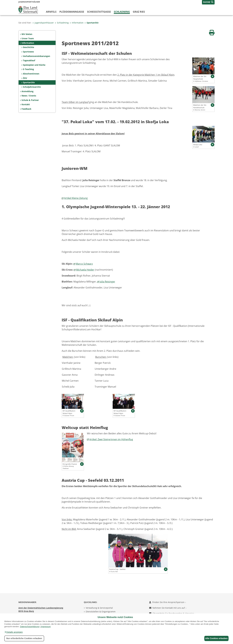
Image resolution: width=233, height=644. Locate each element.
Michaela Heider (85, 270)
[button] (14, 632)
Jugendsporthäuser (43, 23)
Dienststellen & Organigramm (101, 612)
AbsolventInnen (31, 74)
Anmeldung (27, 91)
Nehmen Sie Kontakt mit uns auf (168, 608)
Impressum (46, 627)
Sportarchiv (92, 23)
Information (77, 23)
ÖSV (25, 78)
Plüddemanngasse (72, 12)
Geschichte (28, 47)
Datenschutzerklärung (30, 627)
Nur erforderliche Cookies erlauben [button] (24, 638)
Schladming (122, 12)
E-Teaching (28, 69)
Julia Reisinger (107, 282)
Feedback (26, 109)
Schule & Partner (30, 100)
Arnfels (51, 12)
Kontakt (26, 104)
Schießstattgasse (99, 12)
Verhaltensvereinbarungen (36, 56)
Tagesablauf (29, 60)
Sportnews (28, 52)
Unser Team (28, 38)
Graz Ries (139, 12)
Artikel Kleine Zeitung (76, 198)
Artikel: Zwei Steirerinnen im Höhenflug (111, 439)
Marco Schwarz (84, 264)
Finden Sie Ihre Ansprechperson (168, 602)
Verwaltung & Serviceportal (99, 608)
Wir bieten (27, 34)
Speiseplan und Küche (34, 65)
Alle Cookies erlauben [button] (215, 638)
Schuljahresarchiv (32, 87)
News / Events (29, 96)
